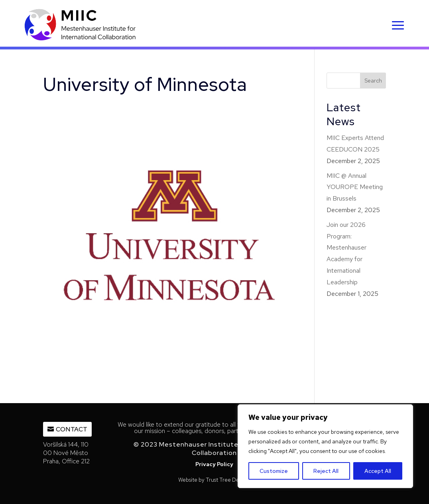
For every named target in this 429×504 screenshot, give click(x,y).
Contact (72, 429)
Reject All (326, 471)
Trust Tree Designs (228, 480)
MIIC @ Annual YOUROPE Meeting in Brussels (355, 187)
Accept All (378, 471)
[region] (325, 446)
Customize (274, 471)
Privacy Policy (214, 464)
